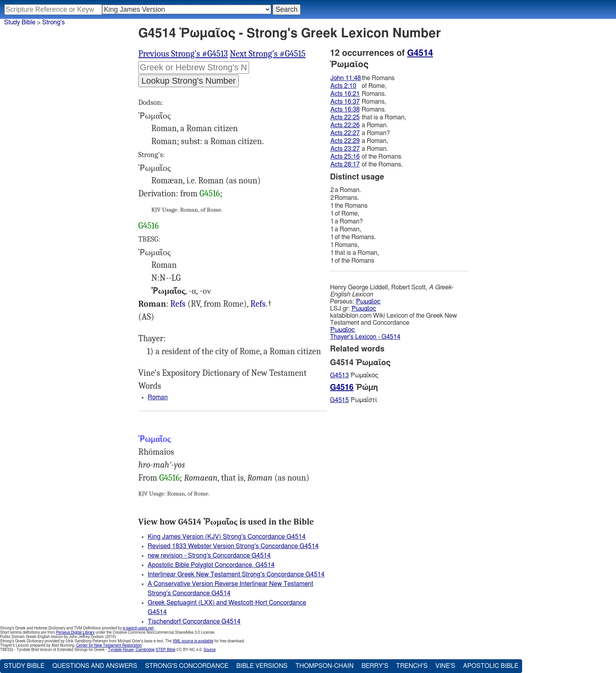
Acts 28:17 (345, 165)
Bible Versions (262, 666)
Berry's (375, 666)
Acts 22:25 (345, 117)
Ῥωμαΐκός (354, 375)
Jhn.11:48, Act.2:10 (178, 304)
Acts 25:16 (345, 157)
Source (210, 650)
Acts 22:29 (345, 141)
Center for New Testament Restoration (109, 646)
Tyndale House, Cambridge (131, 650)
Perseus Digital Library (75, 633)
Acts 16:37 (345, 102)
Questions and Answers (95, 666)
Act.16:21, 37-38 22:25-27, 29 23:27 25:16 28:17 (258, 304)
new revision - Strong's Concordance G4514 (209, 556)
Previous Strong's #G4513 (183, 54)
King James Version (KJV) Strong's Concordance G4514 (227, 537)
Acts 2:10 (343, 86)
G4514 (420, 53)
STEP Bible (165, 650)
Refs (178, 304)
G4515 (339, 400)
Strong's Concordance (187, 666)
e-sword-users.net (138, 628)
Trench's (412, 666)
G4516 (210, 194)
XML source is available (193, 641)
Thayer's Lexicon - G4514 (365, 337)
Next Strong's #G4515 (268, 54)
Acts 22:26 (345, 125)
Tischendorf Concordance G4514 (194, 622)
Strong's (53, 22)
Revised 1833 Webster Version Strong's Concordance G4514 (233, 546)
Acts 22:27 (345, 133)
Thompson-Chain (324, 666)
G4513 (339, 375)
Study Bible (20, 22)
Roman (158, 397)
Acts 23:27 (345, 149)
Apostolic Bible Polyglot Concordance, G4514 (211, 565)
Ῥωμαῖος (368, 302)
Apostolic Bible (491, 666)
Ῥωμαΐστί (354, 400)
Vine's (445, 666)
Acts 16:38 (345, 110)
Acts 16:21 (345, 94)
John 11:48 (346, 78)
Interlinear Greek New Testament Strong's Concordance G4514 (236, 574)
